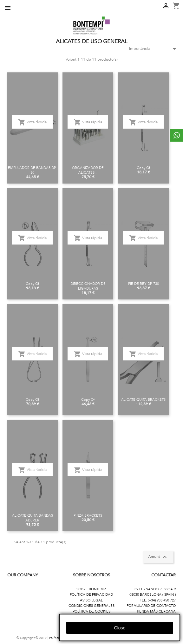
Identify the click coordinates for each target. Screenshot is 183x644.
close (120, 628)
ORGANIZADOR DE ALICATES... (88, 170)
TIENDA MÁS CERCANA (156, 611)
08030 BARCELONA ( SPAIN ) (153, 595)
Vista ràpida (32, 122)
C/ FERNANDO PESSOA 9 (155, 589)
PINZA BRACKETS (88, 516)
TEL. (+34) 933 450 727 (158, 600)
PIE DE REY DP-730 (144, 284)
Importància (151, 49)
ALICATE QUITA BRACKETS (143, 400)
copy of (143, 168)
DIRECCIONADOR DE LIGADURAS (88, 286)
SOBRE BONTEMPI (91, 589)
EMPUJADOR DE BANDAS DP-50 (33, 170)
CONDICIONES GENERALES (91, 606)
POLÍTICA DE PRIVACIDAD (91, 595)
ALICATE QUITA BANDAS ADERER (33, 518)
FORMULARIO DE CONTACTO (151, 606)
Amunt (158, 557)
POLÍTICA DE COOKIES (91, 611)
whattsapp (177, 135)
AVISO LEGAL (91, 600)
